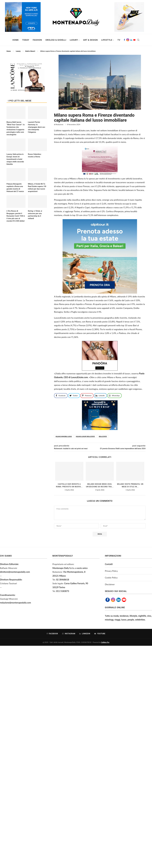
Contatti (109, 564)
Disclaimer (110, 584)
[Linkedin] (131, 40)
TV (119, 40)
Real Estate (103, 436)
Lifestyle (107, 40)
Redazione (60, 124)
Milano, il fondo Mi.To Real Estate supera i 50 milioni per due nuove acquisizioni (37, 188)
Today (26, 40)
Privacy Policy (111, 571)
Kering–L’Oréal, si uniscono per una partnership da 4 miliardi (35, 215)
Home (16, 40)
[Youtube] (134, 40)
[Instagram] (128, 40)
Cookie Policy (111, 578)
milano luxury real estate (85, 436)
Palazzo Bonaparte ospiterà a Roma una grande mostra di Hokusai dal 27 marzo (15, 188)
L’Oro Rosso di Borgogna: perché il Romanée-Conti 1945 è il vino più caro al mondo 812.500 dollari (16, 216)
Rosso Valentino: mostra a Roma (35, 155)
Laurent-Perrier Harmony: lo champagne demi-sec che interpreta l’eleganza (37, 127)
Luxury (74, 40)
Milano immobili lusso (64, 436)
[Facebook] (124, 40)
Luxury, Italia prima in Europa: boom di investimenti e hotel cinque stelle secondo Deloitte (15, 159)
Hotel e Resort (30, 51)
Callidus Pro (105, 642)
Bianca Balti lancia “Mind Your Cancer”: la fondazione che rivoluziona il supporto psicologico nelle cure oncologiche (16, 128)
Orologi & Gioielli (56, 40)
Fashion (37, 40)
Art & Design (90, 40)
